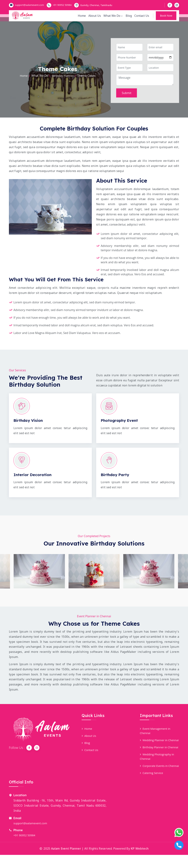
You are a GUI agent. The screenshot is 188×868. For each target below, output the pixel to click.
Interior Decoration (33, 475)
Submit (127, 93)
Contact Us (142, 18)
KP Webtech (140, 862)
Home (82, 18)
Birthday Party (116, 475)
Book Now (166, 18)
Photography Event (120, 420)
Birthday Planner (63, 76)
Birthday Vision (29, 420)
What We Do (113, 18)
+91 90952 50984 (62, 5)
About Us (95, 18)
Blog (128, 18)
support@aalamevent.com (29, 5)
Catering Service (152, 786)
